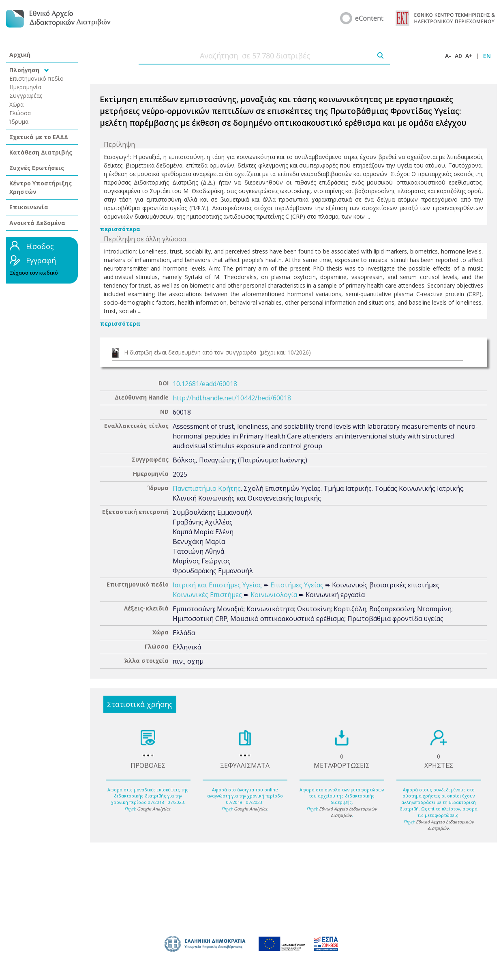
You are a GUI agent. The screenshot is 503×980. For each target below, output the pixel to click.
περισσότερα (120, 229)
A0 (458, 56)
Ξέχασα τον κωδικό (34, 273)
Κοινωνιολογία (274, 595)
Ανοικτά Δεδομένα (37, 223)
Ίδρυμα (19, 121)
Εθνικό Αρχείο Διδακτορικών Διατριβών (348, 812)
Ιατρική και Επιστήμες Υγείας (217, 585)
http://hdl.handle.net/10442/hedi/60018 (232, 398)
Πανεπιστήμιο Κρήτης (207, 488)
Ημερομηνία (25, 87)
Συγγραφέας (26, 96)
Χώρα (16, 104)
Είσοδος (40, 246)
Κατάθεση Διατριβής (41, 152)
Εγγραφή (41, 260)
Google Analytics (154, 809)
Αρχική (20, 55)
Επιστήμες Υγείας (297, 585)
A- (448, 56)
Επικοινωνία (29, 207)
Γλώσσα (20, 113)
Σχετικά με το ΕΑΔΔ (39, 137)
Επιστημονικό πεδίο (36, 78)
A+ (469, 56)
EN (487, 56)
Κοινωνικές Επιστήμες (207, 595)
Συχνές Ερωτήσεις (37, 168)
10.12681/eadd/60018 (205, 384)
